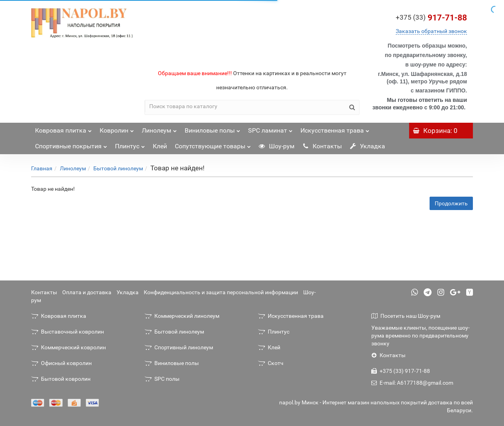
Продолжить (451, 203)
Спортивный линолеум (179, 347)
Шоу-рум (277, 146)
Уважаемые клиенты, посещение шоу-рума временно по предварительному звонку (421, 336)
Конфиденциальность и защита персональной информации (221, 292)
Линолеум (159, 128)
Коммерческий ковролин (69, 347)
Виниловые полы (212, 128)
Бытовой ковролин (61, 379)
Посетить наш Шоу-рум (406, 316)
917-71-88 (431, 18)
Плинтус (130, 144)
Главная (42, 168)
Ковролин (117, 128)
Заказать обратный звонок (431, 31)
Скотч (271, 363)
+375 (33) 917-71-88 (401, 371)
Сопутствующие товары (213, 144)
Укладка (367, 146)
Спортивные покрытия (71, 144)
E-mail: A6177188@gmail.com (412, 383)
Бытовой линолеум (118, 168)
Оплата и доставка (87, 292)
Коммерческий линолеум (182, 316)
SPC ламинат (270, 128)
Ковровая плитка (63, 128)
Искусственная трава (335, 128)
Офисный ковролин (61, 363)
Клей (160, 146)
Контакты (322, 146)
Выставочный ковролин (68, 332)
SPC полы (162, 379)
